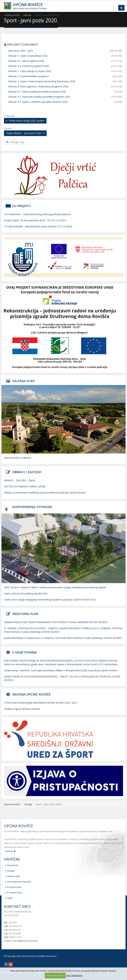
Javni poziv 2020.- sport (21, 51)
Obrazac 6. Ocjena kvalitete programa (28, 76)
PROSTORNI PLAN (25, 614)
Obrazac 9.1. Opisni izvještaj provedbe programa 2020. (37, 92)
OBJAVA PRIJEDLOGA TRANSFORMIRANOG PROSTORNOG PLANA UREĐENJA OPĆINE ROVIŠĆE (56, 622)
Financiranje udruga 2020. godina (25, 121)
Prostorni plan (14, 887)
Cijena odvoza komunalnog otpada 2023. (26, 593)
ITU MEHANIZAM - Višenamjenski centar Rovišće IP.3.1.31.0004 (38, 226)
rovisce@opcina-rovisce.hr (25, 941)
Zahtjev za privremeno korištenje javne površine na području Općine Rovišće (45, 493)
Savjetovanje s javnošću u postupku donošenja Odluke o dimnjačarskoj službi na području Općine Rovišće (61, 670)
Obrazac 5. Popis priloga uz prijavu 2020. (30, 71)
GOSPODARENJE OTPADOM (32, 507)
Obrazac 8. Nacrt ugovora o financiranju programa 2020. (38, 86)
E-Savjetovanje (14, 892)
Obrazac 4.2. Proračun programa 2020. (29, 66)
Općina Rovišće (12, 15)
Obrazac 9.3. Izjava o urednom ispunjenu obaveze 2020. (38, 102)
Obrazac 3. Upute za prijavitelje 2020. (28, 56)
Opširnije (10, 851)
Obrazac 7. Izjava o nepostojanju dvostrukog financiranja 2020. (42, 81)
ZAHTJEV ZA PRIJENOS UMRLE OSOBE (25, 486)
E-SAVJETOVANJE (25, 652)
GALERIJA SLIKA (23, 381)
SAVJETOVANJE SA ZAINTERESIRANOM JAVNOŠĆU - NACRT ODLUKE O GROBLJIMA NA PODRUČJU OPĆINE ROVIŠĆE (62, 678)
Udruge (27, 15)
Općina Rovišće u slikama (18, 458)
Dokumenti (12, 865)
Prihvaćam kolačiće (55, 975)
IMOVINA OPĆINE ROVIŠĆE (32, 694)
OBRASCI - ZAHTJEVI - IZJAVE (20, 480)
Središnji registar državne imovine (22, 709)
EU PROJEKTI (22, 206)
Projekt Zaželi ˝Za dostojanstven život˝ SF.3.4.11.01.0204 (35, 220)
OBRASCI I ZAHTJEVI (27, 472)
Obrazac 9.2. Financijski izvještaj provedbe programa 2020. (39, 97)
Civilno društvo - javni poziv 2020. (25, 133)
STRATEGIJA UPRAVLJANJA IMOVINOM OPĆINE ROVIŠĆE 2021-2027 (41, 703)
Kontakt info (17, 906)
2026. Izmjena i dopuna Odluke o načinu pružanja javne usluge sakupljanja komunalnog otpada (55, 587)
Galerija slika (13, 876)
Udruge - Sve (15, 142)
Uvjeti (10, 898)
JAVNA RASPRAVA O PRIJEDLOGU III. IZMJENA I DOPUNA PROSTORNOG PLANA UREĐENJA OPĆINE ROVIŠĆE (63, 638)
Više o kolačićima (74, 975)
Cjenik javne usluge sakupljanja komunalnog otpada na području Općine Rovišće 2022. (50, 600)
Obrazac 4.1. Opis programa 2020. (26, 61)
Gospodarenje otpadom (19, 882)
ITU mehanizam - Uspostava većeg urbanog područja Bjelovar (37, 214)
